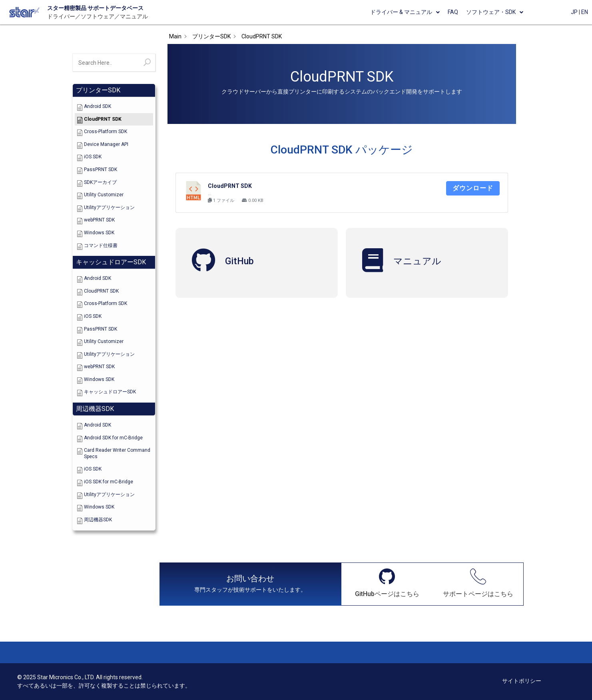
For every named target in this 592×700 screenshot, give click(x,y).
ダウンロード (473, 188)
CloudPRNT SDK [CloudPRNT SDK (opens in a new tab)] (230, 186)
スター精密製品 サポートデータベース (95, 8)
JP (574, 12)
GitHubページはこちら (387, 594)
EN (585, 12)
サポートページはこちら (478, 594)
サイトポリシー (522, 681)
